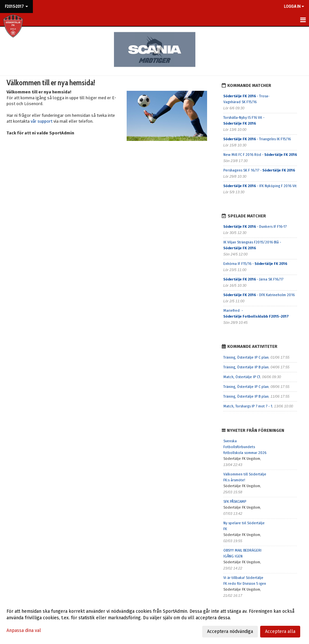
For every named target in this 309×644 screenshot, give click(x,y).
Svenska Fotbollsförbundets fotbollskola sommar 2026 (245, 447)
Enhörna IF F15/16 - (255, 264)
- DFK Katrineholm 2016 (259, 295)
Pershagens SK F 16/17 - (259, 170)
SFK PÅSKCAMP (235, 502)
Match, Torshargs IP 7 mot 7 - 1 (248, 406)
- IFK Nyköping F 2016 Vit (260, 186)
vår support (42, 121)
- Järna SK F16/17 (253, 279)
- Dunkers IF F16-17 (255, 227)
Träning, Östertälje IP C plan (246, 357)
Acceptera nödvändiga (230, 631)
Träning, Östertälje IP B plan (246, 367)
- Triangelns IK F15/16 (257, 139)
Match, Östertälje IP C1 (242, 377)
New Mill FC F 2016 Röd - (260, 155)
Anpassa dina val (24, 630)
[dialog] (154, 621)
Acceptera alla (280, 631)
